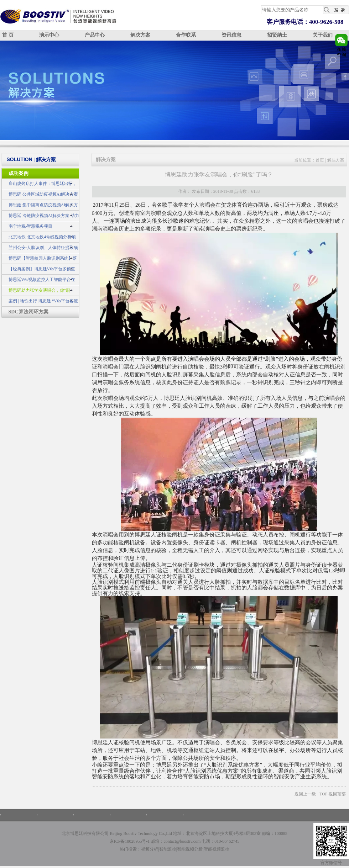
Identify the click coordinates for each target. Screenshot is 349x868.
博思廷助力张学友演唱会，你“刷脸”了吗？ (36, 292)
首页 (320, 160)
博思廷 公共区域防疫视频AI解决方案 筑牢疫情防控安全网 (40, 196)
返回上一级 (305, 794)
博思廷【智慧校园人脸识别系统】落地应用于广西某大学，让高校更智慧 (39, 260)
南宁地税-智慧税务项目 (31, 226)
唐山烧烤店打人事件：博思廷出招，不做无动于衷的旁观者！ (39, 185)
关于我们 (323, 35)
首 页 (8, 35)
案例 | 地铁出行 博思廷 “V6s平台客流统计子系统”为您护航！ (40, 303)
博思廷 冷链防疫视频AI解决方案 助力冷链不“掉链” (40, 217)
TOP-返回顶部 (333, 794)
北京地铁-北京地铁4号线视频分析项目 (39, 239)
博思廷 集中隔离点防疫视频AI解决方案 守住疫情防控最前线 (40, 207)
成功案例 (19, 173)
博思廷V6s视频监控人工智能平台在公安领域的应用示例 (38, 281)
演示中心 (49, 35)
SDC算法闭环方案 (28, 312)
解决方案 (140, 35)
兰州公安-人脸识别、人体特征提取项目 (40, 249)
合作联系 (186, 35)
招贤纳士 (277, 35)
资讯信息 (231, 35)
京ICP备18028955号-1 (130, 841)
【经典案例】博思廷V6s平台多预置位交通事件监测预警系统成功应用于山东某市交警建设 (40, 271)
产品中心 (95, 35)
